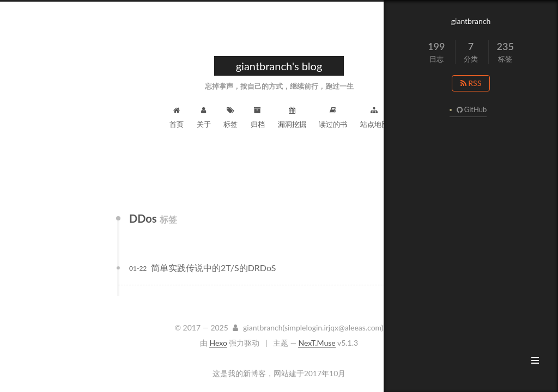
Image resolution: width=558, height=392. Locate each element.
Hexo (218, 343)
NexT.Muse (317, 343)
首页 (177, 118)
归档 (258, 118)
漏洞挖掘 (292, 118)
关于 (204, 118)
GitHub (470, 109)
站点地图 (374, 118)
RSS (471, 83)
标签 (231, 118)
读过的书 (333, 118)
